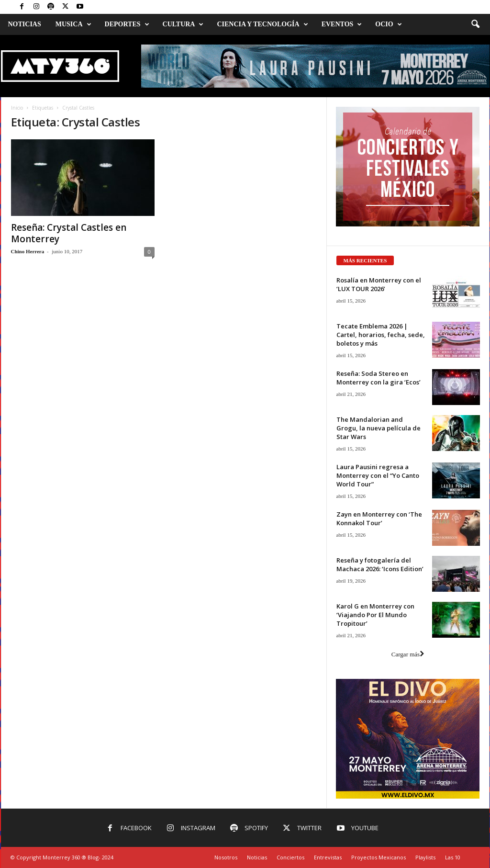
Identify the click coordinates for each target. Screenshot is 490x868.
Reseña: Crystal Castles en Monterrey (69, 233)
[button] (475, 24)
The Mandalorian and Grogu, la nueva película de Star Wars (379, 428)
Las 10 (453, 857)
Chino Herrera (28, 251)
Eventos (342, 24)
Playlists (425, 857)
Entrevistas (328, 857)
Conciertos (290, 857)
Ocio (388, 24)
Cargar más (408, 654)
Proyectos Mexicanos (379, 857)
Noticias (25, 24)
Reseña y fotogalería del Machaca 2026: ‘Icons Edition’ (380, 564)
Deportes (127, 24)
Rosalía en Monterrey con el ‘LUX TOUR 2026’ (379, 284)
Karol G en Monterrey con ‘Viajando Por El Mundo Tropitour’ (375, 615)
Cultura (183, 24)
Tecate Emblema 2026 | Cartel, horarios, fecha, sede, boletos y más (381, 335)
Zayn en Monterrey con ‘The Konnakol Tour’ (379, 519)
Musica (73, 24)
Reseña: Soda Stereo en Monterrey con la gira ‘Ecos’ (379, 378)
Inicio (17, 108)
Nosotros (226, 857)
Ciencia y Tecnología (262, 24)
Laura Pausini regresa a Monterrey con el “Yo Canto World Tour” (378, 475)
